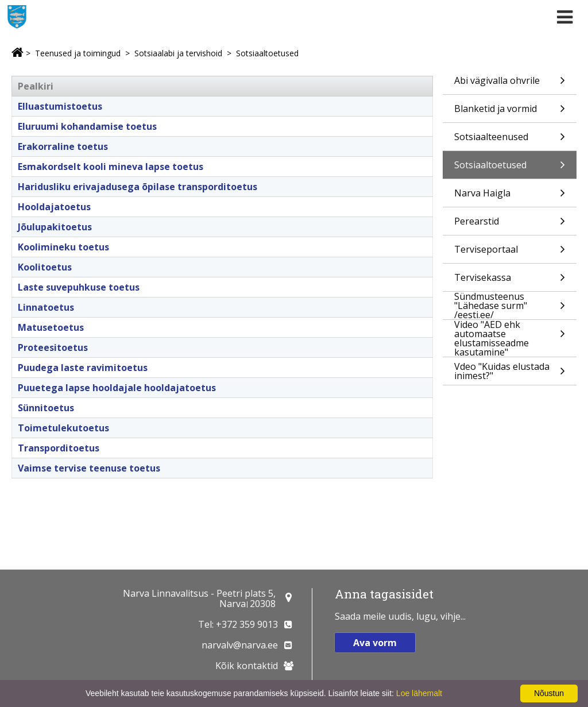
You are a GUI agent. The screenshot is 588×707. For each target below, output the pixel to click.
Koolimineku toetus (63, 247)
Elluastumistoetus (60, 106)
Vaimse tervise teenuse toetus (89, 468)
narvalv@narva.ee (240, 645)
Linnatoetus (46, 307)
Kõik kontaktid (247, 666)
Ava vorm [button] (375, 643)
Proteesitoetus (53, 347)
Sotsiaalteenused (510, 140)
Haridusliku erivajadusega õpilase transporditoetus (138, 187)
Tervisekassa (510, 281)
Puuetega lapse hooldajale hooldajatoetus (117, 388)
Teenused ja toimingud (78, 53)
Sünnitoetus (46, 408)
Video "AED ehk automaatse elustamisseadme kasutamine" (510, 338)
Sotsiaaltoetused (267, 53)
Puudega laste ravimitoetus (83, 368)
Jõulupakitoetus (55, 227)
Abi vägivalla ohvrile (510, 84)
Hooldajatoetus (54, 207)
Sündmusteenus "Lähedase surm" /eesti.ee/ (510, 306)
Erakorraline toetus (63, 146)
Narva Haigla (510, 197)
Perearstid (510, 225)
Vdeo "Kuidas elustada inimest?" (510, 372)
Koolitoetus (45, 267)
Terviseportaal (510, 253)
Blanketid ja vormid (510, 112)
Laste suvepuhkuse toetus (79, 287)
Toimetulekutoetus (63, 428)
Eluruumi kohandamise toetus (87, 126)
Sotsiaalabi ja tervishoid (178, 53)
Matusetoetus (51, 327)
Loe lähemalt (419, 693)
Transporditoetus (59, 448)
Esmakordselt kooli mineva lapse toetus (111, 167)
